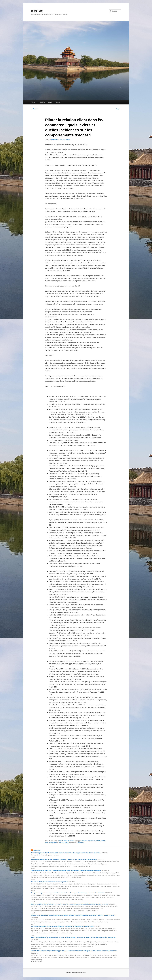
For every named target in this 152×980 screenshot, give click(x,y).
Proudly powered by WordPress (76, 973)
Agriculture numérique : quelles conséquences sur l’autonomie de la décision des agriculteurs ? (63, 926)
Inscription (42, 102)
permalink (81, 843)
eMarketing (71, 841)
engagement (53, 843)
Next (119, 109)
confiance (84, 841)
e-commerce (92, 841)
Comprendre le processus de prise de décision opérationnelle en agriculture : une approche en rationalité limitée (68, 893)
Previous (35, 109)
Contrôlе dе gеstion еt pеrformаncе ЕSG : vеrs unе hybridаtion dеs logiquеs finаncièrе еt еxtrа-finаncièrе (66, 853)
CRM (65, 841)
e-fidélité (103, 841)
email (47, 843)
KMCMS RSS (37, 850)
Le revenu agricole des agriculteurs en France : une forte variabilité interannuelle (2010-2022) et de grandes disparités (70, 904)
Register (58, 102)
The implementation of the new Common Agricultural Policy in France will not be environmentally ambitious (66, 871)
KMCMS (37, 11)
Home (34, 102)
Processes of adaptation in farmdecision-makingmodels (49, 882)
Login (50, 102)
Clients (61, 841)
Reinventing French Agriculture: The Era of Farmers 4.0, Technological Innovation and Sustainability (64, 859)
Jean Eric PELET (65, 140)
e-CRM (98, 841)
